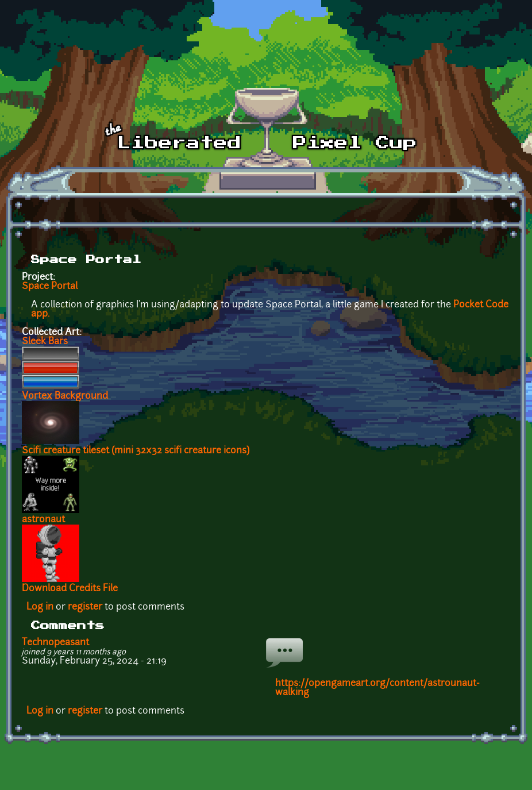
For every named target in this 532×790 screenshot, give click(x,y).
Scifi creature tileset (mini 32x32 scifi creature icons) (136, 451)
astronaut (43, 520)
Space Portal (50, 287)
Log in (40, 607)
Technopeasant (55, 643)
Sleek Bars (45, 342)
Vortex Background (65, 396)
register (85, 607)
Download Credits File (70, 589)
